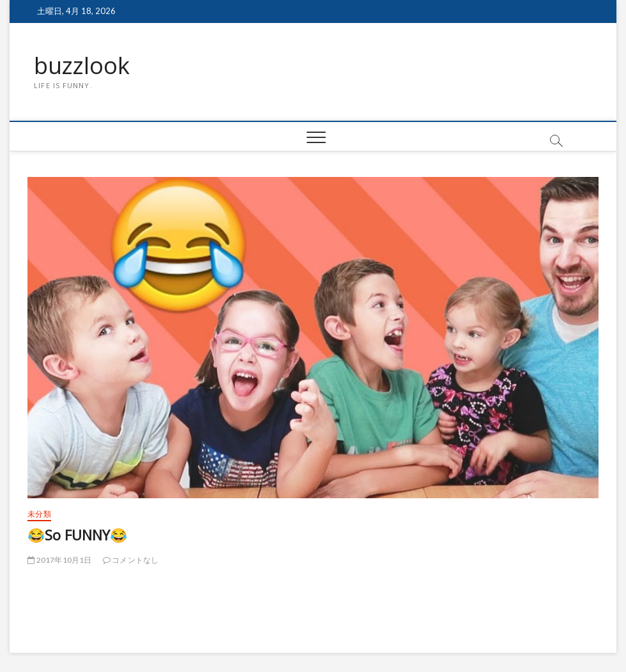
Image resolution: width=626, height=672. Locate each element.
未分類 (39, 514)
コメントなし (131, 560)
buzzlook (82, 66)
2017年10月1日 (59, 560)
